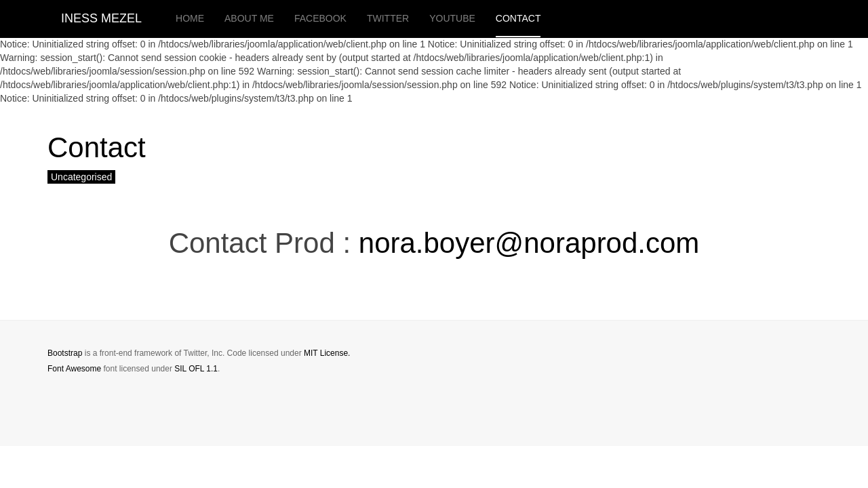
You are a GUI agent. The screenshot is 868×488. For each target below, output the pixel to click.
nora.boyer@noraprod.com (529, 243)
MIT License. (327, 353)
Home (190, 18)
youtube (452, 18)
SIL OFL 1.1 (196, 369)
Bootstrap (65, 353)
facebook (320, 18)
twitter (388, 18)
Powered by (759, 365)
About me (249, 18)
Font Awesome (74, 369)
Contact (518, 18)
